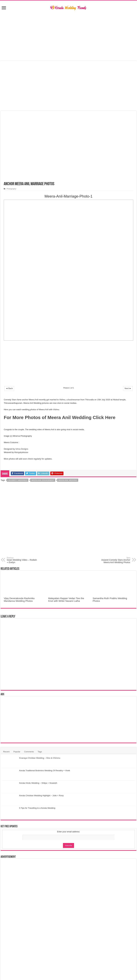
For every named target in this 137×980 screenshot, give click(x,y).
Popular (17, 752)
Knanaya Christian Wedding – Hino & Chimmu (40, 758)
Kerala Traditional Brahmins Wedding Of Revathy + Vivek (45, 770)
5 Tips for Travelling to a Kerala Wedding (37, 808)
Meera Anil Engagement (43, 480)
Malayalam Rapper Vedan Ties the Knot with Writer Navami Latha (66, 600)
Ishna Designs (22, 449)
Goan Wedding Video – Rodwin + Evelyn (23, 560)
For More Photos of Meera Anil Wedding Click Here (59, 417)
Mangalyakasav (21, 452)
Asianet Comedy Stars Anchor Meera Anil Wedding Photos (114, 560)
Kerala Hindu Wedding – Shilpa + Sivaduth (38, 783)
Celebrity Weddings (18, 480)
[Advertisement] (68, 36)
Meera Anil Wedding (68, 480)
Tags (40, 752)
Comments (29, 752)
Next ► (128, 388)
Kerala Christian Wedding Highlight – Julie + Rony (41, 796)
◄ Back (9, 388)
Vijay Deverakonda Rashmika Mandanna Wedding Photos (19, 600)
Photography (11, 189)
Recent (6, 752)
